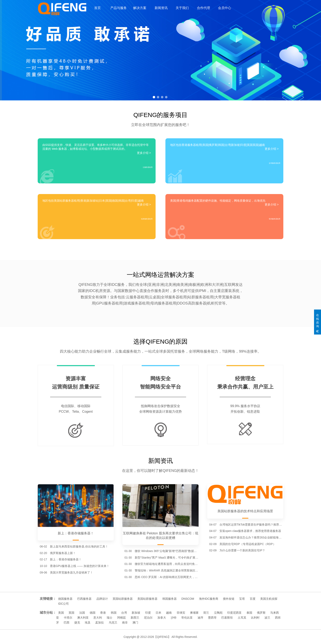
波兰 (267, 618)
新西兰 (135, 618)
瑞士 (110, 618)
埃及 (88, 622)
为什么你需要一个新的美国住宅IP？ (242, 550)
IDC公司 (63, 604)
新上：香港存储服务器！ (66, 559)
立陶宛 (218, 613)
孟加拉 (99, 622)
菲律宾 (181, 613)
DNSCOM (188, 599)
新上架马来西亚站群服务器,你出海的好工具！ (79, 546)
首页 (97, 8)
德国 (93, 613)
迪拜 (200, 618)
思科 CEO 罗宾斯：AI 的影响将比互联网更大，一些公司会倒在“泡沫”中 (167, 577)
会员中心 (225, 8)
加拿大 (162, 618)
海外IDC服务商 (209, 599)
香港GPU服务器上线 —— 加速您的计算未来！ (80, 566)
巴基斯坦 (227, 618)
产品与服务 (119, 8)
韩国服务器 (170, 599)
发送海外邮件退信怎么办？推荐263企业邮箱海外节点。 (251, 537)
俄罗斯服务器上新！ (63, 553)
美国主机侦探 (269, 599)
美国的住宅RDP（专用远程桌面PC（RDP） (248, 544)
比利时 (255, 618)
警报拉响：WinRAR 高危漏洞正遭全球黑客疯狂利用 (167, 570)
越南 (169, 613)
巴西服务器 (84, 599)
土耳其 (242, 618)
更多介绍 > (144, 153)
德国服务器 (65, 599)
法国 (82, 613)
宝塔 (242, 599)
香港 (103, 613)
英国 (71, 613)
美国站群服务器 (147, 599)
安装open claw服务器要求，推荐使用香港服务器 (250, 531)
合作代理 (203, 8)
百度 (253, 599)
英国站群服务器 (123, 599)
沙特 (174, 618)
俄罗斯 (261, 613)
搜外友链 (229, 599)
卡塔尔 (68, 618)
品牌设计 (102, 599)
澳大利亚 (83, 618)
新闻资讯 (161, 8)
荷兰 (206, 613)
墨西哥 (212, 618)
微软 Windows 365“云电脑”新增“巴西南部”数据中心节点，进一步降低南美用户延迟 (167, 551)
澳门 (135, 622)
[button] (154, 97)
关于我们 (182, 8)
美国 (61, 613)
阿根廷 (122, 618)
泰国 (249, 613)
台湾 (124, 613)
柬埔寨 (194, 613)
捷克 (77, 622)
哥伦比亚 (187, 618)
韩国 (114, 613)
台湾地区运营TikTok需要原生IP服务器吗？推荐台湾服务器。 (251, 525)
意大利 (98, 618)
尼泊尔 (148, 618)
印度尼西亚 (234, 613)
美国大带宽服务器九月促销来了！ (71, 572)
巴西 (67, 622)
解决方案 (140, 8)
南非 (125, 622)
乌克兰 (113, 622)
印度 (148, 613)
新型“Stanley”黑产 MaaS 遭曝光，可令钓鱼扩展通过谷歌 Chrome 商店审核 (167, 558)
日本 (158, 613)
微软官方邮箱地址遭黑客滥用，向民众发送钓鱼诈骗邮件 (167, 564)
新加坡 (136, 613)
